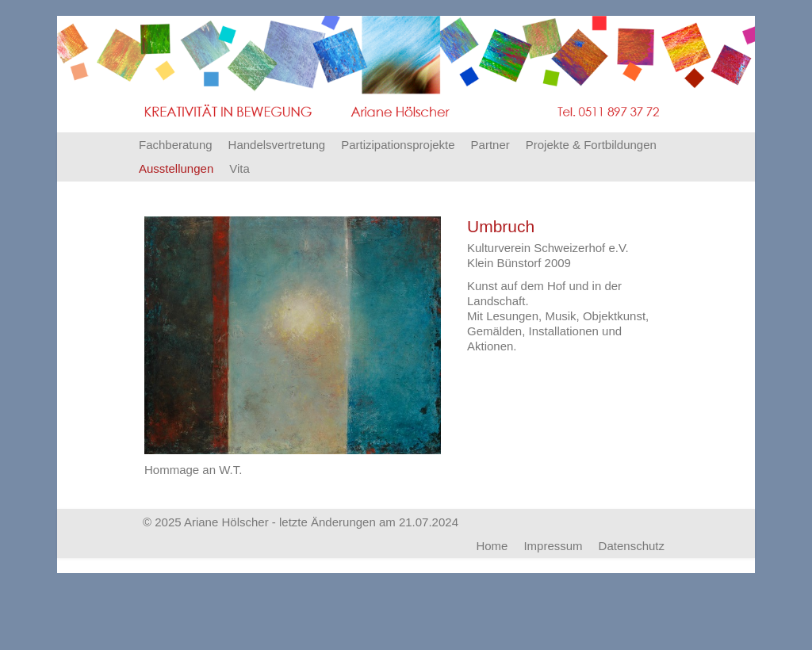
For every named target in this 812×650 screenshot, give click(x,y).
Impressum (553, 546)
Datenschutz (632, 546)
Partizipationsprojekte (398, 145)
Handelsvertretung (277, 145)
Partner (490, 145)
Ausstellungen (176, 168)
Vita (239, 168)
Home (492, 546)
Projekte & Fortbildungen (591, 145)
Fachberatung (176, 145)
